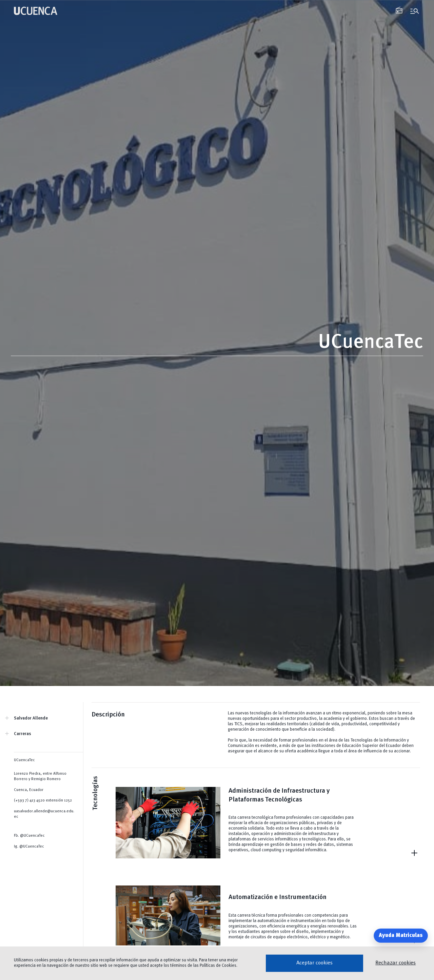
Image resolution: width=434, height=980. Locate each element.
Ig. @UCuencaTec (29, 847)
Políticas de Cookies (218, 966)
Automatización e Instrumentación (278, 897)
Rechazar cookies (396, 963)
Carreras (23, 734)
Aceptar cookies (314, 963)
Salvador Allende (31, 718)
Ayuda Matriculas (401, 936)
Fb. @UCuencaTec (29, 836)
